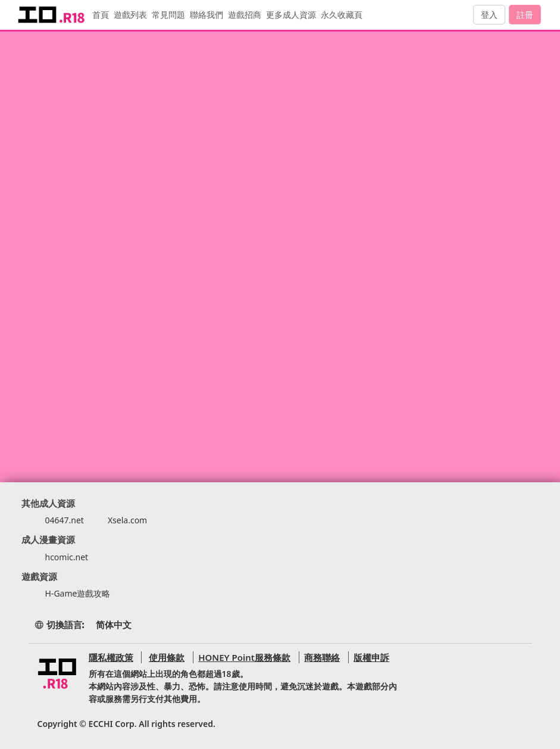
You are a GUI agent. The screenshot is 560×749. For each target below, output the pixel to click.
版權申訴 (370, 657)
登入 (489, 15)
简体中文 (114, 625)
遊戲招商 (249, 15)
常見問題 (173, 15)
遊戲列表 (134, 15)
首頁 (105, 15)
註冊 (525, 15)
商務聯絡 (320, 657)
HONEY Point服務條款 (243, 657)
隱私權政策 (111, 657)
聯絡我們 (211, 15)
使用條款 (165, 657)
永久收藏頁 (346, 15)
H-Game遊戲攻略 (78, 593)
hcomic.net (67, 557)
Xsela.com (127, 520)
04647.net (65, 520)
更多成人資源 (295, 15)
